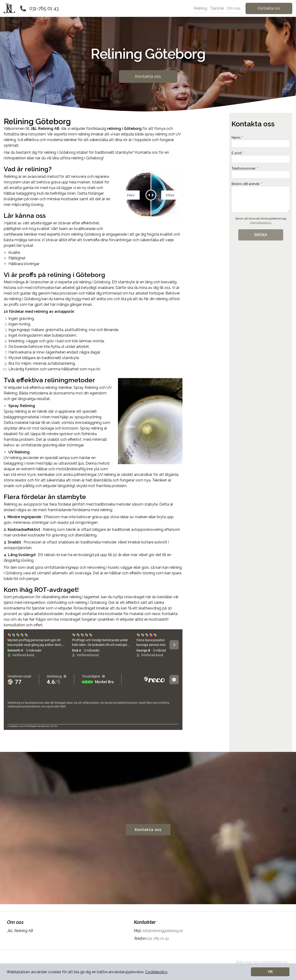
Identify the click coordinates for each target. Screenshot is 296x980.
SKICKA (261, 235)
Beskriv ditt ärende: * (261, 197)
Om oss (234, 8)
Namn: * (261, 142)
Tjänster (217, 8)
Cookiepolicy (156, 972)
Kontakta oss (269, 8)
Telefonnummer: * (261, 172)
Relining (200, 8)
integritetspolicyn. (261, 223)
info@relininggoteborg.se (162, 931)
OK (270, 972)
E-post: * (261, 157)
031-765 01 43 (44, 8)
